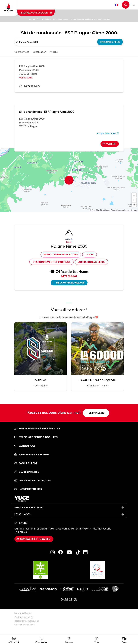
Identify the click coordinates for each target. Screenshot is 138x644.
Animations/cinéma (91, 262)
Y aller (111, 144)
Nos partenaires (28, 489)
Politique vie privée (24, 617)
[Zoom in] (134, 195)
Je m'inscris (97, 413)
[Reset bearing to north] (134, 205)
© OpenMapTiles (97, 210)
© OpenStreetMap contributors (117, 210)
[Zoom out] (134, 200)
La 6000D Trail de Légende (98, 380)
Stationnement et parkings (52, 262)
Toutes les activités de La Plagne (56, 19)
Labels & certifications (33, 480)
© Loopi (134, 210)
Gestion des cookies (25, 625)
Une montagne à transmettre (37, 428)
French (116, 5)
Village (54, 52)
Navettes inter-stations (61, 254)
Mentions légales (23, 613)
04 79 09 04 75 (30, 86)
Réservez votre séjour (36, 13)
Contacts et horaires (35, 539)
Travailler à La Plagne (32, 454)
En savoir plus (110, 42)
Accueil (33, 19)
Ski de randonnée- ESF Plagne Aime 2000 (92, 19)
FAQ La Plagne (26, 463)
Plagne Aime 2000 (108, 133)
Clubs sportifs (27, 472)
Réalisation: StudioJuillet (27, 621)
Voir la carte (26, 77)
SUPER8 (41, 380)
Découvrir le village (70, 283)
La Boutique (25, 446)
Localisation (39, 52)
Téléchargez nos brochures (36, 437)
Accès (89, 254)
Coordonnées (22, 52)
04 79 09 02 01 (69, 276)
